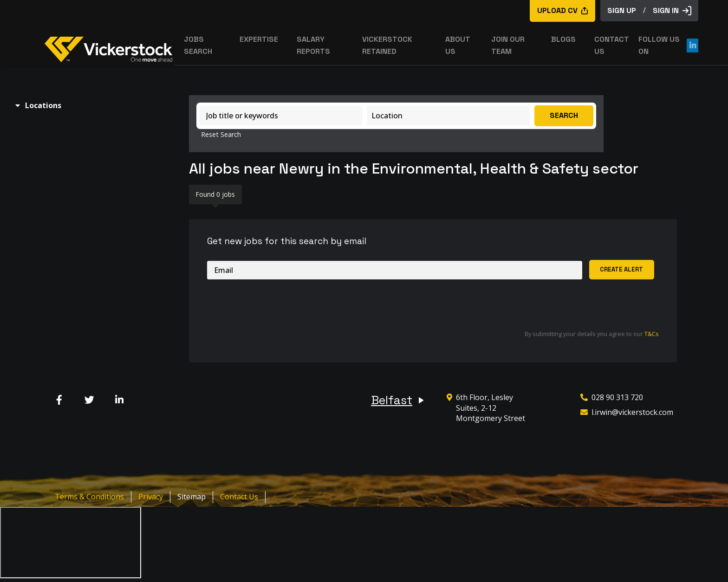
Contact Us (239, 497)
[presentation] (278, 305)
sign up (622, 10)
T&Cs (652, 334)
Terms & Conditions (89, 497)
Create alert (621, 269)
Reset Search (221, 135)
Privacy (151, 497)
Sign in (672, 10)
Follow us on (668, 45)
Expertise (259, 39)
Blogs (563, 39)
